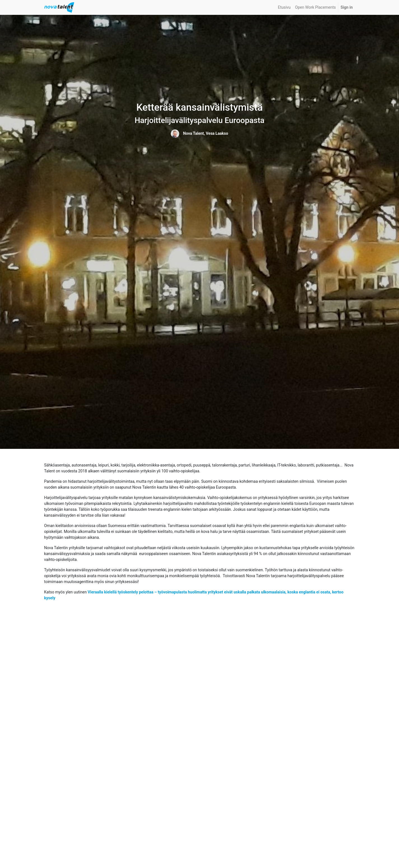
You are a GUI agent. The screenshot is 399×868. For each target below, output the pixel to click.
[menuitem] (284, 7)
